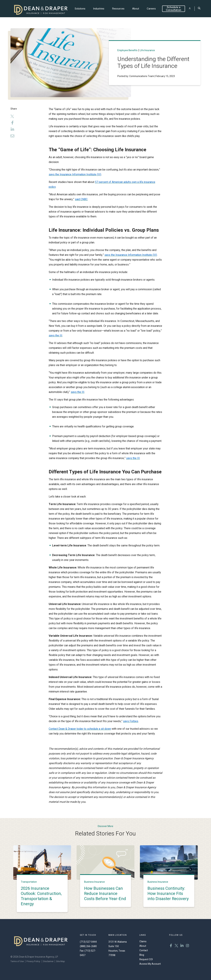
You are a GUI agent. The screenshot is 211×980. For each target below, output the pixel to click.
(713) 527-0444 (88, 942)
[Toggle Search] (199, 9)
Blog (142, 955)
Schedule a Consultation (174, 9)
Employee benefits (127, 50)
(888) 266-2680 (88, 946)
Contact (144, 950)
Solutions (80, 9)
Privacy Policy (33, 961)
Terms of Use (17, 961)
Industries (99, 9)
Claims (143, 941)
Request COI (146, 959)
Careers (151, 9)
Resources (118, 9)
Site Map (60, 961)
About (136, 9)
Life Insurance (147, 50)
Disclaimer (48, 961)
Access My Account (150, 964)
